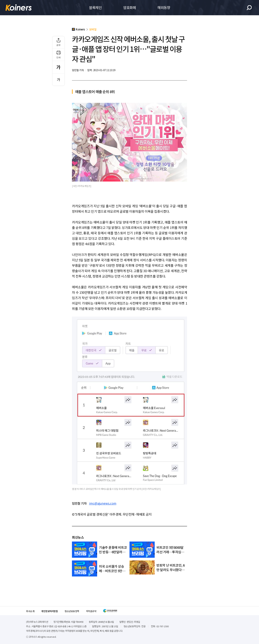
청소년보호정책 (72, 611)
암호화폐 (129, 7)
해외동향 (164, 7)
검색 (249, 8)
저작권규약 (91, 611)
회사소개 (30, 611)
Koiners (19, 8)
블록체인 (95, 7)
